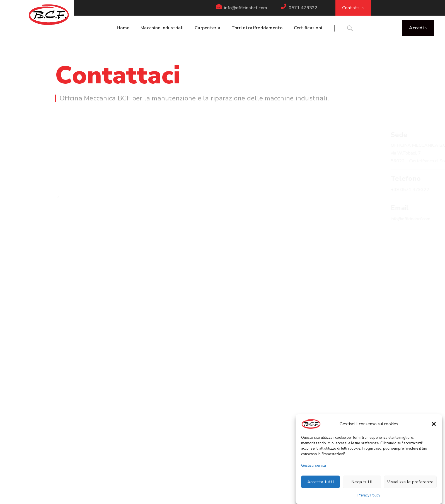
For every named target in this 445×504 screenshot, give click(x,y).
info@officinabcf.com (246, 8)
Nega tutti (362, 484)
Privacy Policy (369, 498)
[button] (434, 426)
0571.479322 (303, 8)
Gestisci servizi (314, 468)
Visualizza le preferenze (410, 484)
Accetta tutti (321, 484)
